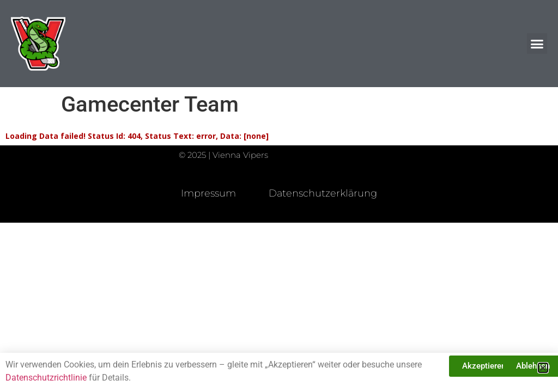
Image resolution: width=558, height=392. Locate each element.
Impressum (208, 193)
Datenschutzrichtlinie (46, 378)
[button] (537, 44)
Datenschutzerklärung (323, 193)
